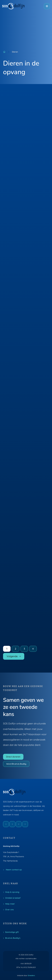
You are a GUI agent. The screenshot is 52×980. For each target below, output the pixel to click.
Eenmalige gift (12, 932)
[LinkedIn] (25, 824)
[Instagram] (12, 824)
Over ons (9, 909)
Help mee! (10, 904)
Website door (26, 976)
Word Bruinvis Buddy (16, 764)
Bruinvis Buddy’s (13, 938)
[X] (19, 824)
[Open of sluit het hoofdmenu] (47, 6)
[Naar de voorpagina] (13, 6)
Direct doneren (13, 757)
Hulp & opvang (12, 892)
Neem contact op (14, 870)
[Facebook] (6, 824)
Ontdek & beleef (13, 898)
